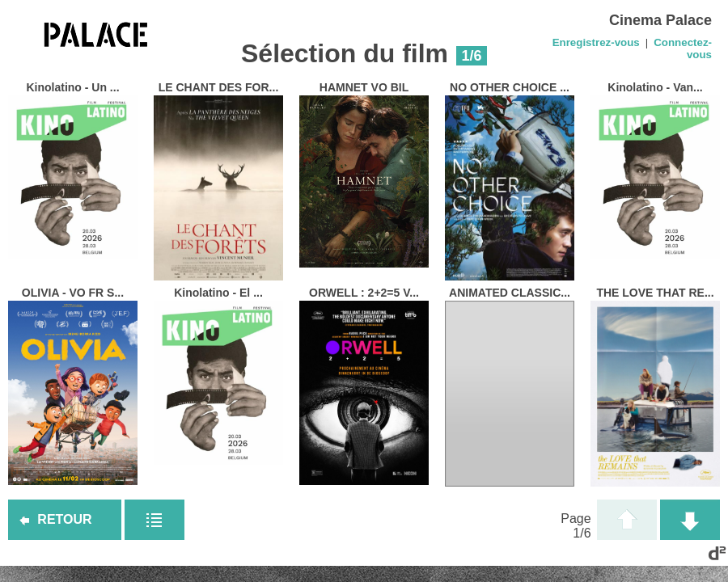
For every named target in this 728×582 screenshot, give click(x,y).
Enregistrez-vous (596, 42)
